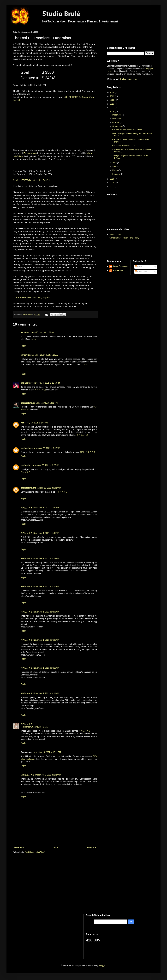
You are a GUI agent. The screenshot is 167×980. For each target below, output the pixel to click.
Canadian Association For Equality (124, 238)
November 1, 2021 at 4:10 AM (46, 668)
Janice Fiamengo (120, 266)
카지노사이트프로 (88, 452)
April (115, 167)
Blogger (102, 966)
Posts (139, 267)
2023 (113, 96)
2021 (113, 104)
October (116, 122)
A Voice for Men (116, 235)
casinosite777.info (29, 383)
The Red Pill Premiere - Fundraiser (127, 129)
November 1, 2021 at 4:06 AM (46, 612)
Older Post (92, 847)
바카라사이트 (40, 390)
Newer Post (19, 847)
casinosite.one (27, 465)
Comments (141, 272)
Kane (23, 423)
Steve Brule (118, 271)
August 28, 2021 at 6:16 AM (48, 448)
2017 (113, 108)
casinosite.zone (28, 448)
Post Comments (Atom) (35, 852)
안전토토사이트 (28, 775)
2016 (113, 111)
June (115, 163)
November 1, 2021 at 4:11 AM (46, 693)
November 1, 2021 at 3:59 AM (46, 508)
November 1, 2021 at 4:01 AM (46, 533)
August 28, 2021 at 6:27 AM (49, 488)
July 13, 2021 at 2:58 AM (37, 423)
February (116, 174)
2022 (113, 100)
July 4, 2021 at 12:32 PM (47, 403)
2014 (113, 183)
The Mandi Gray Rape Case (124, 146)
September (117, 126)
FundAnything (30, 153)
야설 (34, 339)
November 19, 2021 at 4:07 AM (35, 727)
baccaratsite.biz (28, 403)
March (115, 170)
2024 (113, 92)
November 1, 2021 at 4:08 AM (46, 640)
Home (56, 847)
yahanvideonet (28, 355)
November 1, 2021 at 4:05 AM (46, 586)
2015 (113, 179)
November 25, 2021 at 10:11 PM (47, 752)
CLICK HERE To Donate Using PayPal (31, 180)
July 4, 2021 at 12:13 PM (49, 383)
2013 (113, 187)
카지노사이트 (27, 508)
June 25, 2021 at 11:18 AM (43, 332)
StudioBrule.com (128, 79)
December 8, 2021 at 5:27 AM (48, 775)
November (117, 119)
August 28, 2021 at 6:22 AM (47, 465)
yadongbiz (26, 332)
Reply (23, 346)
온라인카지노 (62, 492)
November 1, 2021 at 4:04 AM (46, 558)
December (117, 115)
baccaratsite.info (28, 488)
